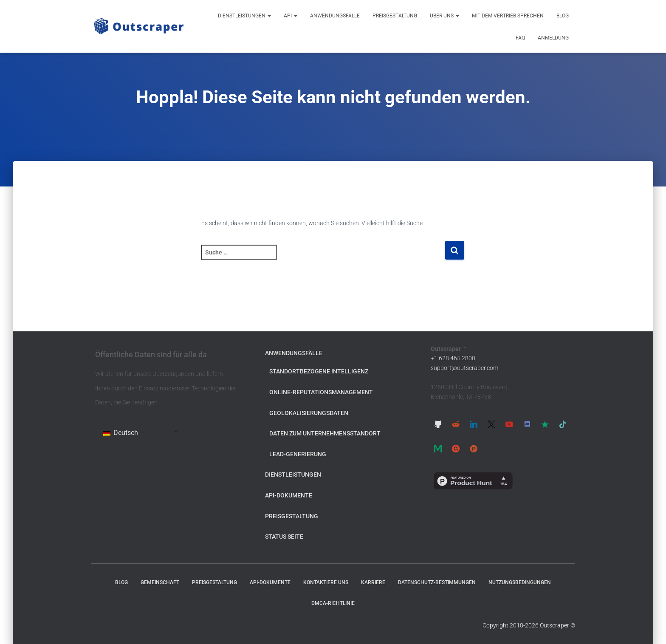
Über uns (444, 16)
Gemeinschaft (160, 582)
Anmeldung (553, 38)
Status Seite (284, 537)
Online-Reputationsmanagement (321, 392)
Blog (563, 16)
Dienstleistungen (244, 16)
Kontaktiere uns (326, 582)
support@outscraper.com (464, 368)
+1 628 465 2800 (453, 358)
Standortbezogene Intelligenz (319, 371)
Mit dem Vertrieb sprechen (508, 16)
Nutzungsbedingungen (520, 582)
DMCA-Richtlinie (333, 603)
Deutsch (120, 433)
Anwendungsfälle (335, 16)
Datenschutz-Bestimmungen (437, 582)
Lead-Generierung (298, 454)
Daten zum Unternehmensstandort (325, 433)
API (291, 16)
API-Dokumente (289, 495)
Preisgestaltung (395, 16)
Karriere (373, 582)
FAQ (520, 38)
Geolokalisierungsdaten (309, 413)
